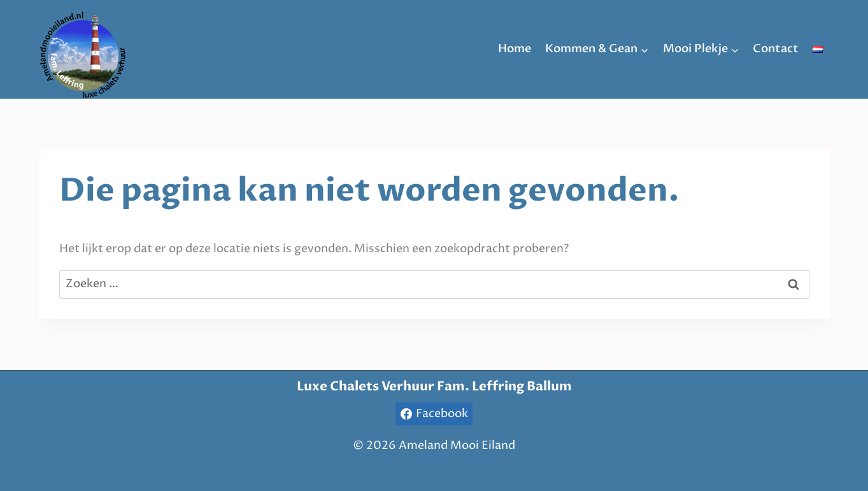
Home (515, 49)
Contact (776, 49)
